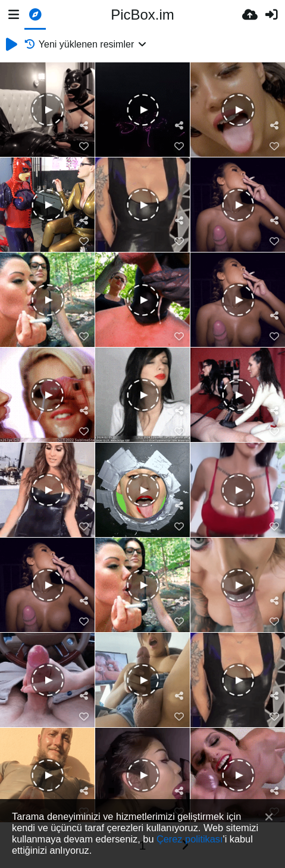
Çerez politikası (190, 839)
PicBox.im (142, 15)
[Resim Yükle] (250, 15)
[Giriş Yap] (271, 15)
